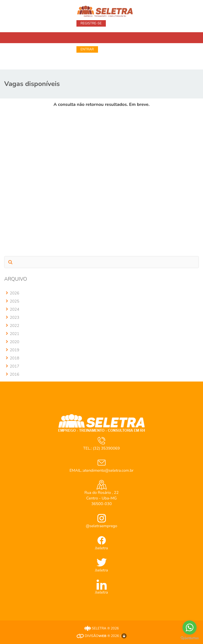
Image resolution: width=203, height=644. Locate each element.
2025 (15, 301)
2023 (15, 318)
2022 (15, 326)
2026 (15, 293)
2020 (15, 342)
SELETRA (95, 628)
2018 (15, 358)
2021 (15, 334)
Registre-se (91, 23)
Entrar (87, 49)
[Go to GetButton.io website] (190, 638)
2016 (15, 374)
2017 (15, 366)
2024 (15, 309)
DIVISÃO (91, 636)
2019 (15, 350)
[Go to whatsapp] (190, 627)
